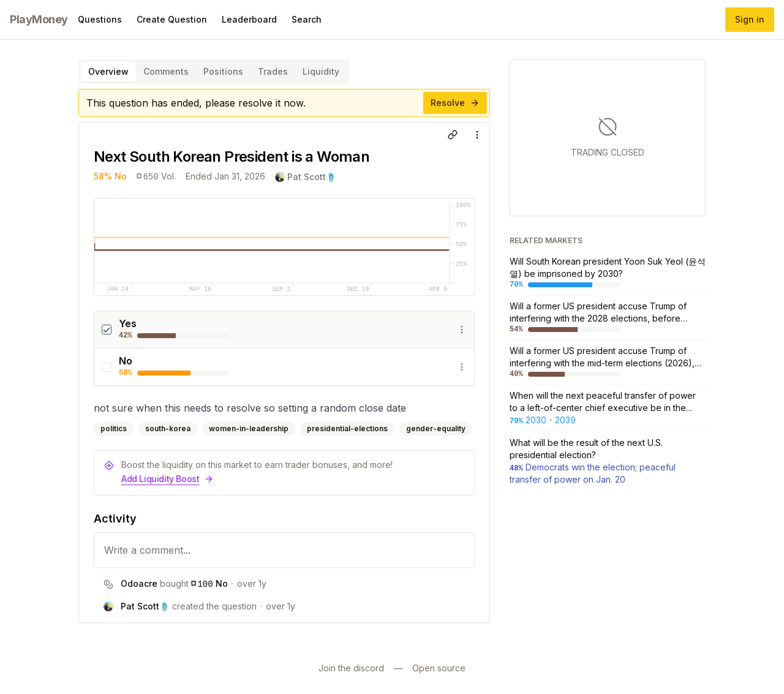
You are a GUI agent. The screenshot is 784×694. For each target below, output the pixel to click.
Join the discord (351, 668)
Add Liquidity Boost (168, 479)
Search (307, 19)
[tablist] (214, 72)
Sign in (750, 19)
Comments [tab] (166, 71)
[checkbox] (107, 330)
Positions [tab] (223, 71)
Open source (439, 668)
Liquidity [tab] (321, 71)
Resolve (455, 103)
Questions (100, 19)
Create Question (172, 19)
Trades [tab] (273, 71)
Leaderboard (249, 19)
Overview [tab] (108, 71)
